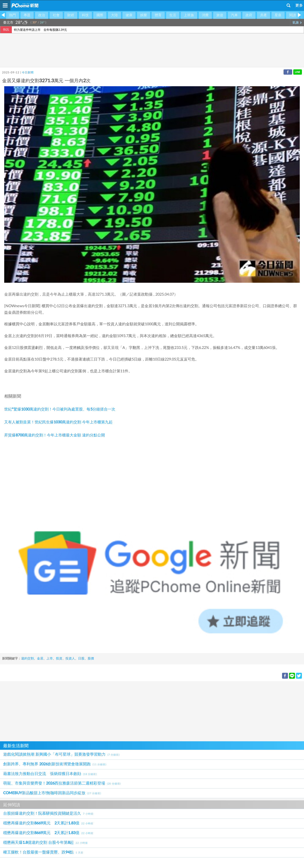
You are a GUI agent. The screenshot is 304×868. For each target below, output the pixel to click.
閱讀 (293, 15)
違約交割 (27, 659)
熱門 (12, 15)
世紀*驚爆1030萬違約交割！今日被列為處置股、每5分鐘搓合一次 (60, 409)
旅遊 (220, 15)
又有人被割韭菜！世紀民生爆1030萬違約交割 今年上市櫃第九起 (58, 422)
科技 (85, 15)
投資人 (70, 659)
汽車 (234, 15)
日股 (81, 659)
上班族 (189, 15)
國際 (100, 15)
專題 (27, 15)
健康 (129, 15)
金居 (40, 659)
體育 (158, 15)
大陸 (114, 15)
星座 (278, 15)
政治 (42, 15)
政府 (249, 15)
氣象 (297, 23)
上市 (50, 659)
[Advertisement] (127, 711)
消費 (205, 15)
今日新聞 (28, 73)
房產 (263, 15)
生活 (173, 15)
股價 (91, 659)
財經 (71, 15)
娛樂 (144, 15)
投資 (59, 659)
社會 (56, 15)
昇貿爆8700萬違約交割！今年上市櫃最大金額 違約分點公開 (55, 435)
